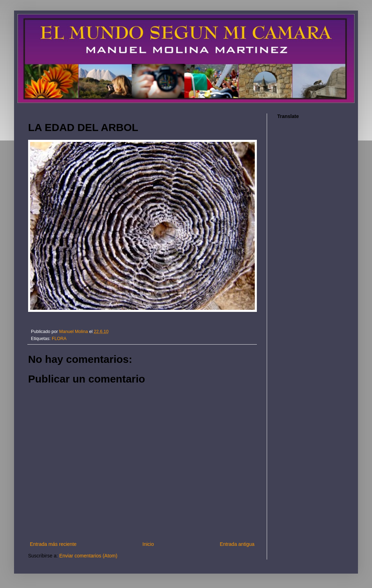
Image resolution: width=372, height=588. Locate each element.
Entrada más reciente (53, 544)
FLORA (59, 339)
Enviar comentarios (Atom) (88, 556)
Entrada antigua (237, 544)
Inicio (148, 544)
